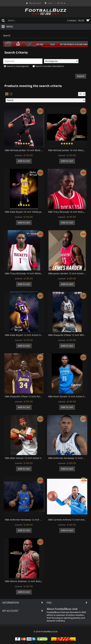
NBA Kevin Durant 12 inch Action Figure (68, 396)
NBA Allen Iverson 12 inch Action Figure (25, 458)
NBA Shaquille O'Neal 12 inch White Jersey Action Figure (68, 335)
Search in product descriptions (48, 66)
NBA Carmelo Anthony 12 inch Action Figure (68, 520)
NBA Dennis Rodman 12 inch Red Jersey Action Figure (25, 581)
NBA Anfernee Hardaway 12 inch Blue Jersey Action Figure (25, 520)
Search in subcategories (16, 66)
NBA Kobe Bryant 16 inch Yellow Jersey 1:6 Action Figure (25, 212)
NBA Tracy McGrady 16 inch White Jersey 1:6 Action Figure (25, 273)
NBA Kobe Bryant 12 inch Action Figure (25, 335)
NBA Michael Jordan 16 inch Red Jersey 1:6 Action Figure (68, 150)
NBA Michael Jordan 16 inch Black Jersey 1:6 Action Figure (25, 150)
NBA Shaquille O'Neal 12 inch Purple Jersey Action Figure (25, 396)
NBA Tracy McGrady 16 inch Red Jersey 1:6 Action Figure (68, 212)
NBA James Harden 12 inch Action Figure (68, 273)
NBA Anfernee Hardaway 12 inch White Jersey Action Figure (68, 458)
